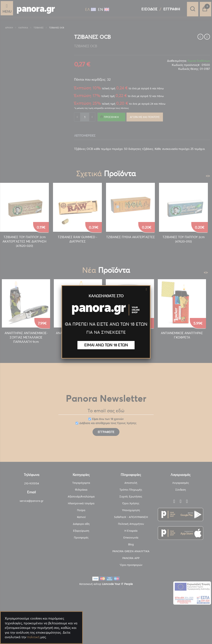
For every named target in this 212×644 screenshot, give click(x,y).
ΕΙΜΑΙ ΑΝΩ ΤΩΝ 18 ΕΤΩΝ (106, 345)
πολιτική (33, 637)
